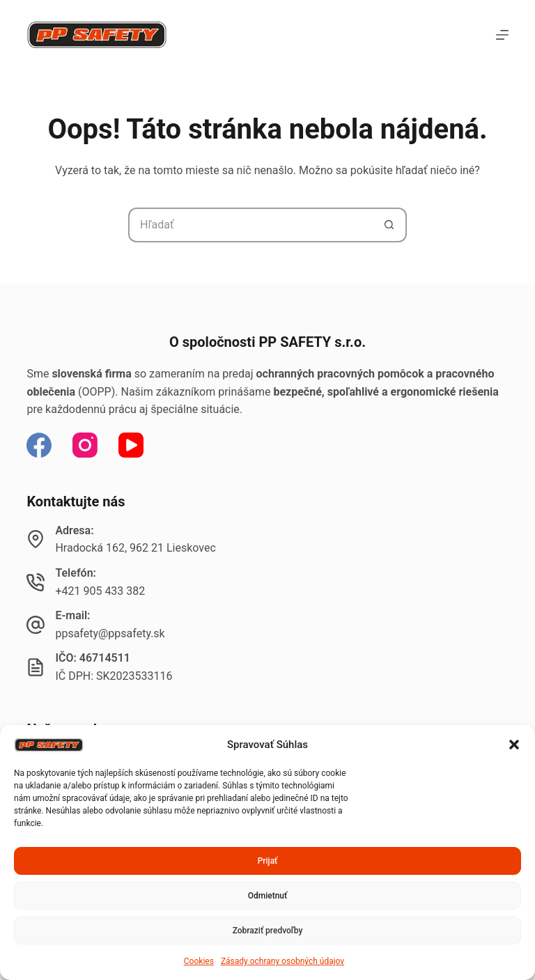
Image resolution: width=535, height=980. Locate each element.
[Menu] (502, 35)
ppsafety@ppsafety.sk (110, 633)
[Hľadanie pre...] (250, 225)
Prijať (268, 861)
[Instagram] (85, 445)
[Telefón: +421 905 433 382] (36, 582)
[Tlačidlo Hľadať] (389, 225)
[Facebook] (39, 445)
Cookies (199, 961)
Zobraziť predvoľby (268, 931)
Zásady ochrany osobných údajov (282, 961)
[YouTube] (131, 445)
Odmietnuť (268, 896)
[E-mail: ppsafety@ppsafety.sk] (36, 625)
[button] (514, 745)
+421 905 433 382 (100, 591)
